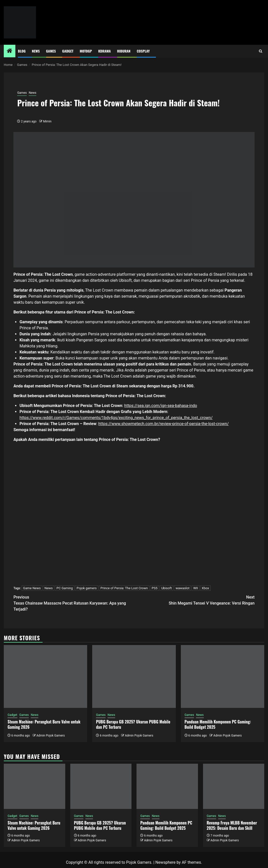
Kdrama (105, 51)
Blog (22, 51)
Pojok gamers (87, 588)
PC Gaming (65, 588)
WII (196, 588)
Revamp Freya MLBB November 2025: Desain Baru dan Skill (232, 825)
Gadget (68, 51)
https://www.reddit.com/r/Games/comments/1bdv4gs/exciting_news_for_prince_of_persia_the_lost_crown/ (116, 418)
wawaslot (182, 588)
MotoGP (86, 51)
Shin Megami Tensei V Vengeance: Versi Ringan (194, 600)
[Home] (10, 51)
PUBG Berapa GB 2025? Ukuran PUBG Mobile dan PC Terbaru (133, 724)
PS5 (155, 588)
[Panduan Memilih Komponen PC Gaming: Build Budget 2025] (223, 676)
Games (51, 51)
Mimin (47, 121)
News (36, 51)
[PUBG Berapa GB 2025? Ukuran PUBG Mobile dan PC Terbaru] (134, 676)
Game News (32, 588)
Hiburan (124, 51)
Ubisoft (166, 588)
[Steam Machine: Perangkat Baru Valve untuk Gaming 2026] (45, 676)
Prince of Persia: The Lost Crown (124, 588)
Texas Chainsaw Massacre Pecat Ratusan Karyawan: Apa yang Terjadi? (74, 603)
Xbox (205, 588)
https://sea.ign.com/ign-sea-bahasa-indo (161, 406)
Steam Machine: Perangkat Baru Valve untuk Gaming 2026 (44, 724)
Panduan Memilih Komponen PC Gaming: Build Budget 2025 (218, 724)
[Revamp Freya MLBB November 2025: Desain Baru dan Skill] (234, 786)
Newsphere (165, 862)
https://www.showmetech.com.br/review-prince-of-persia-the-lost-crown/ (163, 424)
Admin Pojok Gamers (51, 736)
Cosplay (143, 51)
